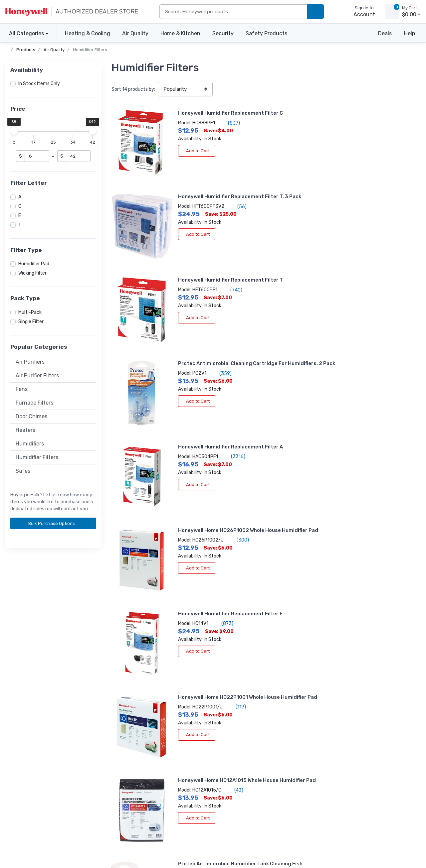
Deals (385, 33)
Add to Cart (166, 151)
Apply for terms (121, 747)
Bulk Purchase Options (54, 523)
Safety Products (266, 33)
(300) (368, 270)
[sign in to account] (360, 12)
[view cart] (392, 12)
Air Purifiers (30, 362)
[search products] (316, 12)
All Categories (24, 33)
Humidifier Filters (90, 50)
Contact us (17, 756)
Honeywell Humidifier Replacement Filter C (200, 113)
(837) (200, 123)
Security (223, 33)
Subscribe (285, 766)
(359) (351, 200)
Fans (22, 389)
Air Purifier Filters (37, 375)
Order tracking (119, 738)
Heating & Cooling (88, 33)
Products (26, 50)
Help (410, 33)
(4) (364, 479)
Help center (17, 747)
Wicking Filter (32, 273)
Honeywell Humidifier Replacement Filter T (200, 183)
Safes (23, 471)
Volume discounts (24, 729)
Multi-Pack (30, 312)
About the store (220, 729)
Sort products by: (133, 89)
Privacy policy (20, 841)
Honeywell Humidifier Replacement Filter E (200, 323)
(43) (204, 409)
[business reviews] (42, 775)
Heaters (25, 430)
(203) (369, 549)
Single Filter (31, 322)
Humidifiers (30, 444)
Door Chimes (31, 416)
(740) (202, 193)
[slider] (14, 131)
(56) (367, 130)
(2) (204, 549)
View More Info (329, 577)
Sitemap (89, 841)
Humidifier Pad (34, 264)
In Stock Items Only (39, 84)
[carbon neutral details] (140, 785)
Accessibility (19, 738)
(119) (366, 339)
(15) (351, 409)
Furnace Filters (34, 403)
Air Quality (135, 33)
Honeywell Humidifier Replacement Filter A (200, 253)
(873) (193, 332)
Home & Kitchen (180, 33)
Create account (121, 729)
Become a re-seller (124, 756)
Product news (217, 738)
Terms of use (57, 841)
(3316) (204, 263)
